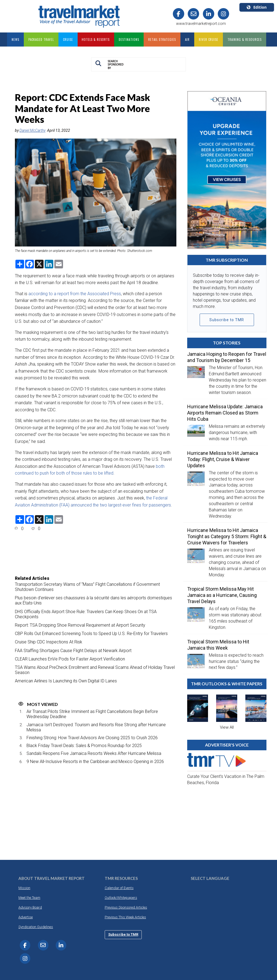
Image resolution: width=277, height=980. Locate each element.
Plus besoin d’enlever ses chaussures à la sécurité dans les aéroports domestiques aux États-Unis (93, 600)
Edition (257, 7)
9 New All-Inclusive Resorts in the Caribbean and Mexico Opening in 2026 (95, 762)
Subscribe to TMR (227, 320)
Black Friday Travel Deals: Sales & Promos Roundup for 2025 (84, 746)
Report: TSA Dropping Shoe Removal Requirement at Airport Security (80, 625)
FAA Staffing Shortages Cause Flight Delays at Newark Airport (73, 651)
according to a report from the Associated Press (75, 294)
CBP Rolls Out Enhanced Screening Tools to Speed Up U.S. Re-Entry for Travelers (91, 634)
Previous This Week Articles (125, 917)
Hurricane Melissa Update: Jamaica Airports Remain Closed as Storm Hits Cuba (225, 413)
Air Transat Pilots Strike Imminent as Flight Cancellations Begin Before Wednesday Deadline (92, 714)
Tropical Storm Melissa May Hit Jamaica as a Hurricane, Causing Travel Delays (222, 595)
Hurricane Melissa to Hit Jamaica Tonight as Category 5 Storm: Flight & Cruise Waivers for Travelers (227, 536)
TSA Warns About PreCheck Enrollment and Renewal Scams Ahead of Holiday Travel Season (95, 670)
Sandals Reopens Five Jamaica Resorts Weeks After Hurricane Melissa (94, 753)
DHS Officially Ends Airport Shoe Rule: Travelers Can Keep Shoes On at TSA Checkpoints (86, 614)
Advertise (26, 917)
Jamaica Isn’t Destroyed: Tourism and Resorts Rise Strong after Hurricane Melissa (96, 727)
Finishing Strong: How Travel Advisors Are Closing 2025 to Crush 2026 (92, 738)
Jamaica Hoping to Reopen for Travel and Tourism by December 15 (227, 357)
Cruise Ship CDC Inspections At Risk (49, 642)
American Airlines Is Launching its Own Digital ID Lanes (66, 681)
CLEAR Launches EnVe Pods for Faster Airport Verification (70, 659)
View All (227, 727)
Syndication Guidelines (36, 927)
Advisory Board (30, 907)
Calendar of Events (119, 888)
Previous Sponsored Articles (126, 907)
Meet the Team (29, 898)
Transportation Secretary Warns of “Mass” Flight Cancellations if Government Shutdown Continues (87, 587)
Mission (24, 888)
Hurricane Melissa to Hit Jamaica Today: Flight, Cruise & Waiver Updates (223, 459)
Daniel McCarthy (32, 130)
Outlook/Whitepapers (121, 898)
